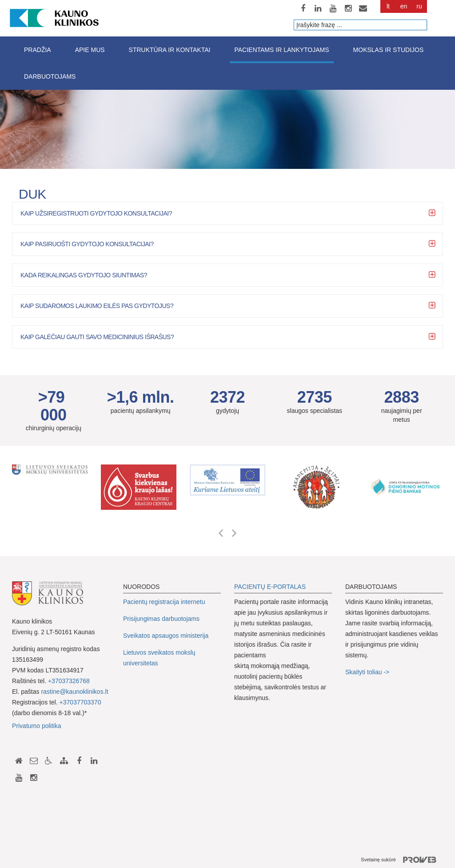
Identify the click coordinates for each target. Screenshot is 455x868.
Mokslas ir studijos (389, 50)
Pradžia (38, 50)
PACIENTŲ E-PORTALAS (270, 587)
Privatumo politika (37, 726)
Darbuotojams (50, 76)
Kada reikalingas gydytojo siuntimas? (84, 275)
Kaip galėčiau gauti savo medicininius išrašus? (97, 337)
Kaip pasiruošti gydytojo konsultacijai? (87, 244)
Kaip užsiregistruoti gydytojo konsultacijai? (96, 213)
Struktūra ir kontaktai (170, 50)
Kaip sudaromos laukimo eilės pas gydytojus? (97, 306)
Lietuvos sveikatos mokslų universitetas (159, 658)
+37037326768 (69, 681)
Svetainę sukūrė (402, 860)
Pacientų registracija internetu (164, 602)
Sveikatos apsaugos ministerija (166, 636)
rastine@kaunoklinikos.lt (74, 692)
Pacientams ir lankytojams (281, 50)
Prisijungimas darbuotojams (161, 619)
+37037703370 (80, 702)
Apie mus (90, 50)
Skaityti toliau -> (368, 672)
